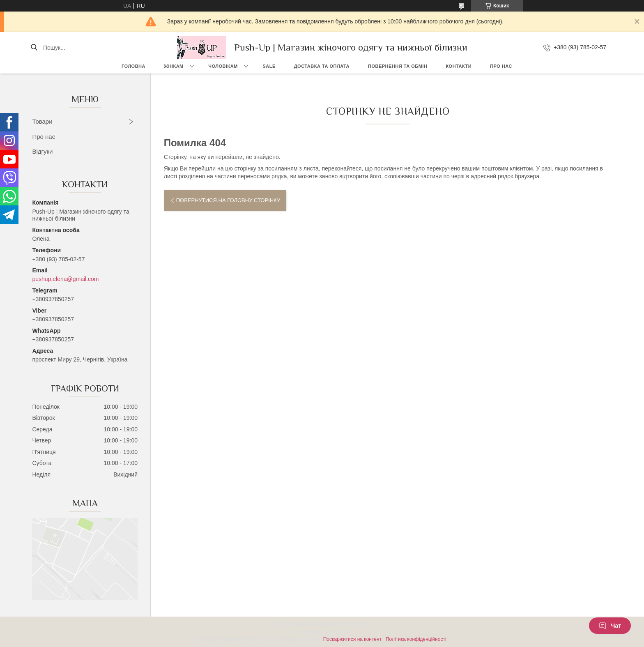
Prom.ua (360, 624)
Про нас (501, 66)
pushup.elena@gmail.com (65, 279)
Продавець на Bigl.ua (322, 632)
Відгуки (42, 151)
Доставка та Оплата (322, 66)
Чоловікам (223, 66)
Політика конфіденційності (416, 639)
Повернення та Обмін (398, 66)
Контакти (459, 66)
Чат (610, 626)
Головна (133, 66)
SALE (269, 66)
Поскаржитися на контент (352, 639)
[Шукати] (34, 48)
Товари (42, 121)
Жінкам (174, 66)
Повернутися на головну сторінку (228, 200)
